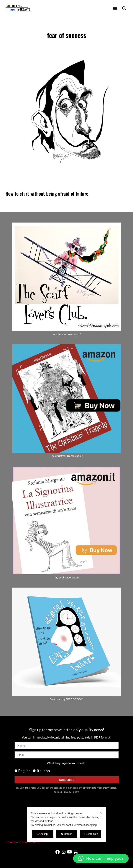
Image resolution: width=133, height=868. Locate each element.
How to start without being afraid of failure (47, 193)
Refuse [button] (66, 834)
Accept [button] (43, 834)
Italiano (43, 771)
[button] (115, 8)
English (24, 771)
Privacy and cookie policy (23, 842)
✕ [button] (101, 813)
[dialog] (67, 825)
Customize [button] (90, 834)
